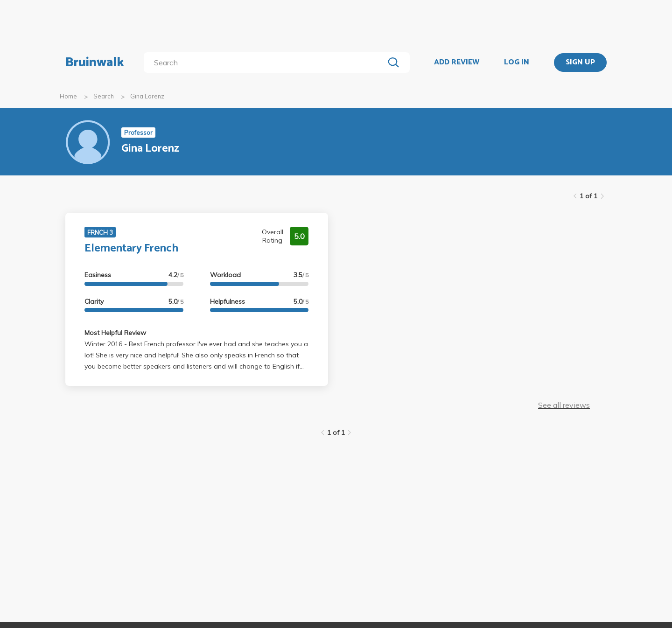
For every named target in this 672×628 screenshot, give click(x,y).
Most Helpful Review (115, 333)
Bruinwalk (95, 63)
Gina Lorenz (147, 96)
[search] (266, 63)
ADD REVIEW (457, 63)
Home (68, 96)
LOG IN (517, 63)
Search (104, 96)
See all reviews (564, 405)
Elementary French (131, 248)
